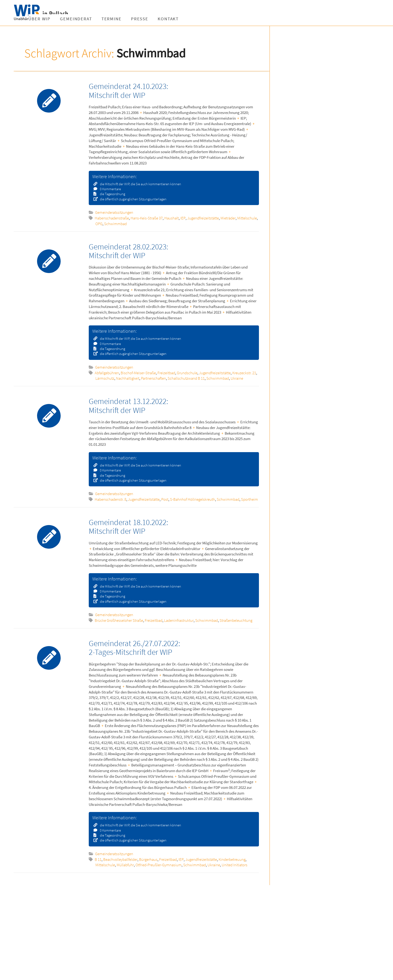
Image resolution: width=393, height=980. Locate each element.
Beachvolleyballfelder (120, 859)
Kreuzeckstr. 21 (244, 373)
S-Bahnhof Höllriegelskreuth (192, 499)
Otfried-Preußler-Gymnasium (158, 865)
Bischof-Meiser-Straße (138, 373)
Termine (160, 19)
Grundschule (187, 373)
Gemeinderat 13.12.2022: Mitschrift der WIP (128, 406)
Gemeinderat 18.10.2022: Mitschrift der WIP (128, 527)
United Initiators (235, 865)
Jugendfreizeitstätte (203, 218)
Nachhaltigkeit (128, 378)
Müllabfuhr (125, 865)
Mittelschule (247, 218)
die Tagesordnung (111, 194)
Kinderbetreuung (232, 859)
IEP (183, 218)
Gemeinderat (125, 19)
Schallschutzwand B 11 (186, 378)
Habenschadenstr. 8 (110, 499)
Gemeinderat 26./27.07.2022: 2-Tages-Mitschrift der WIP (134, 648)
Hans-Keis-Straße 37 (147, 218)
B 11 (98, 859)
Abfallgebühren (107, 373)
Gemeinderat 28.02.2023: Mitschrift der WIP (128, 251)
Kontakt (217, 19)
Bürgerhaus (148, 859)
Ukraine (237, 378)
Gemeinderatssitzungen (114, 212)
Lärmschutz (105, 378)
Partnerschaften (153, 378)
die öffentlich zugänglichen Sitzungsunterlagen (132, 199)
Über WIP (89, 19)
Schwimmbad (115, 224)
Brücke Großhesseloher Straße (119, 620)
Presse (188, 19)
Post (165, 499)
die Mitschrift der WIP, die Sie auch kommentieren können (139, 184)
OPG (99, 224)
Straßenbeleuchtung (236, 620)
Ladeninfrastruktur (179, 620)
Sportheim (249, 499)
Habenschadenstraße (112, 218)
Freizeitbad (166, 373)
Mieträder (228, 218)
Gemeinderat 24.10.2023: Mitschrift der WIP (128, 90)
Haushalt (171, 218)
